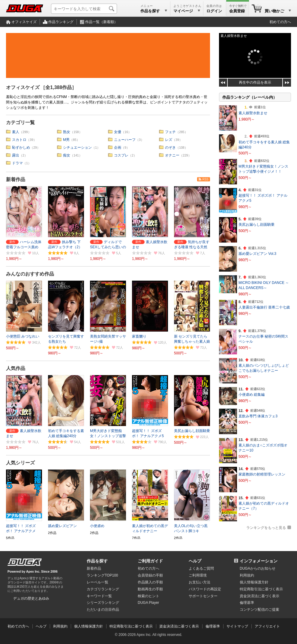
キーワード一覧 (99, 596)
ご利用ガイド (150, 561)
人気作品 (16, 368)
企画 (118, 148)
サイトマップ (237, 626)
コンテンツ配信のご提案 (259, 610)
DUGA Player (148, 603)
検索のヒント (148, 596)
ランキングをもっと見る (266, 528)
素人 (16, 132)
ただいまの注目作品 (103, 610)
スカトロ (19, 140)
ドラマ (17, 163)
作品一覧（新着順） (101, 22)
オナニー (172, 155)
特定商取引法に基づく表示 (131, 626)
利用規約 (247, 575)
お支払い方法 (199, 582)
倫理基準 (247, 603)
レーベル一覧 (97, 582)
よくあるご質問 (201, 568)
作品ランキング (61, 22)
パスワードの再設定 (205, 589)
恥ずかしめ (21, 148)
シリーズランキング (103, 603)
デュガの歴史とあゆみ (31, 598)
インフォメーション (259, 561)
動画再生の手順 (150, 589)
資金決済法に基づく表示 (179, 626)
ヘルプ (195, 561)
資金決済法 (259, 596)
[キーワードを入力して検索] (84, 9)
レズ (169, 140)
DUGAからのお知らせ (258, 568)
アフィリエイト (267, 626)
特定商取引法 (261, 589)
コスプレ (121, 155)
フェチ (170, 132)
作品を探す (97, 561)
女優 (118, 132)
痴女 (67, 155)
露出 (16, 155)
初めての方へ (280, 22)
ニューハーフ (125, 140)
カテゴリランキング (103, 589)
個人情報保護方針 (254, 582)
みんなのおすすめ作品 (30, 274)
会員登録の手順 (150, 575)
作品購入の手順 (150, 582)
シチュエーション (77, 148)
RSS (205, 179)
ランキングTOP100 (102, 575)
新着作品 (16, 179)
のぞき (170, 148)
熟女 (67, 132)
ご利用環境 (198, 575)
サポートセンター (203, 596)
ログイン (214, 11)
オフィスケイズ (24, 22)
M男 (66, 140)
